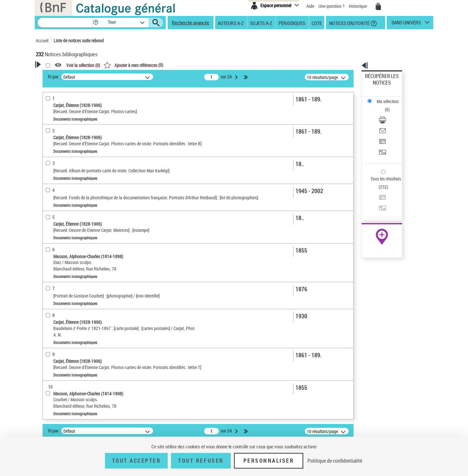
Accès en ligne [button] (57, 181)
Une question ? (331, 6)
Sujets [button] (49, 297)
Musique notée (58, 222)
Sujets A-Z (261, 23)
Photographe (59, 141)
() (217, 65)
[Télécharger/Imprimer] (391, 98)
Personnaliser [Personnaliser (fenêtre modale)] (269, 461)
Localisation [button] (55, 242)
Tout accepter (136, 461)
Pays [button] (47, 362)
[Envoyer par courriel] (391, 106)
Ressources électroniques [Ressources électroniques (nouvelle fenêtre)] (378, 206)
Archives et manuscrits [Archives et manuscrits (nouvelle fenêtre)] (376, 199)
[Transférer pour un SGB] (391, 121)
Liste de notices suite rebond (79, 40)
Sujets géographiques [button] (64, 307)
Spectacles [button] (53, 350)
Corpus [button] (49, 340)
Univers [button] (50, 329)
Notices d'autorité (349, 23)
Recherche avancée (191, 22)
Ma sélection (377, 86)
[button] (96, 23)
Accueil (42, 40)
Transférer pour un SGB (387, 121)
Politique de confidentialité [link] (335, 461)
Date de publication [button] (62, 286)
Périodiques (292, 23)
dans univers (406, 24)
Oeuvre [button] (49, 253)
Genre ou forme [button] (58, 318)
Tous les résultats (382, 139)
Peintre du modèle (62, 151)
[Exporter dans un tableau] (391, 113)
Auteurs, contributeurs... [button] (67, 264)
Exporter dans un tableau (389, 113)
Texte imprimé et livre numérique (74, 212)
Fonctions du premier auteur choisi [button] (71, 128)
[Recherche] (65, 23)
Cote (317, 23)
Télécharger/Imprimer (385, 98)
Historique (358, 6)
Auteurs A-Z (231, 23)
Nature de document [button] (63, 192)
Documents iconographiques (73, 202)
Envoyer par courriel (384, 106)
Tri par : (137, 77)
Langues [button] (51, 275)
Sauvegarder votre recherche (76, 100)
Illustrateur (56, 161)
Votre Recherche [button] (62, 75)
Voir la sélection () (167, 65)
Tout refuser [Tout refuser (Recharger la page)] (201, 461)
